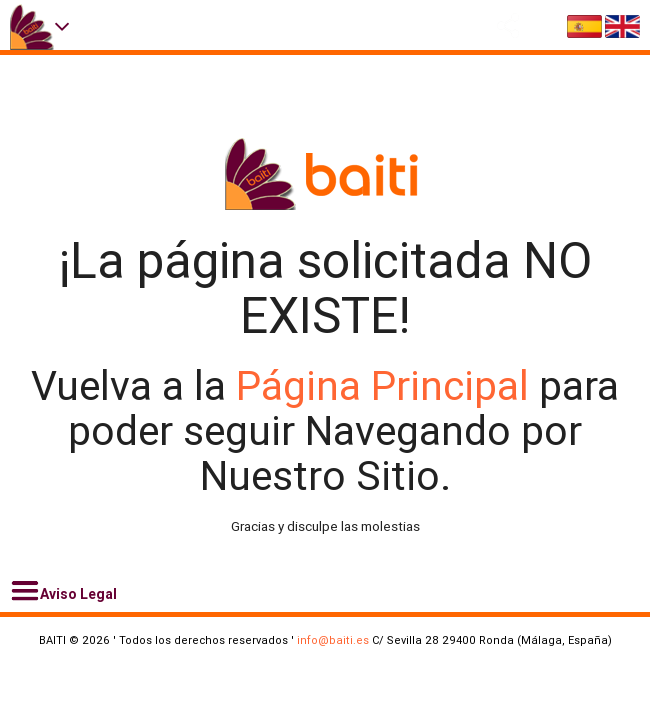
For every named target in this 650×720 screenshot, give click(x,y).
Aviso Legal (63, 591)
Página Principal (387, 386)
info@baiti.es (333, 640)
